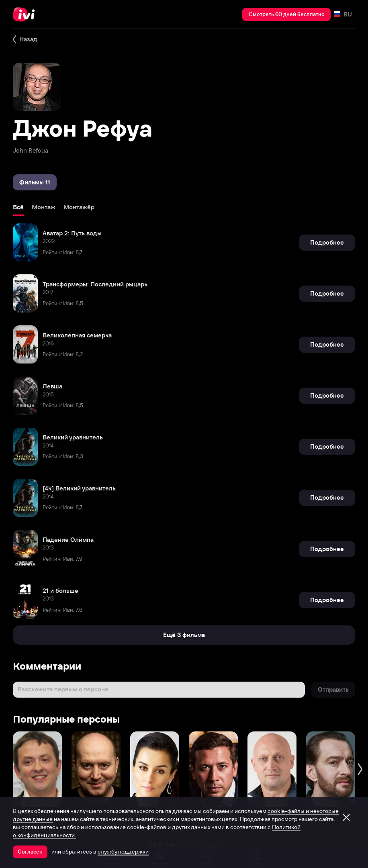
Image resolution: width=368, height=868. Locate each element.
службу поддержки (123, 852)
